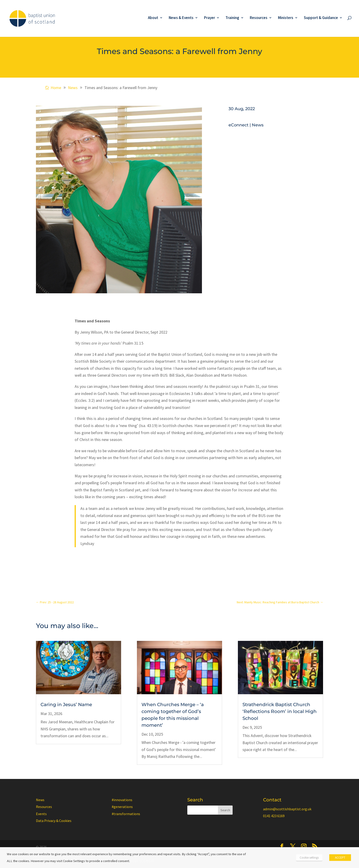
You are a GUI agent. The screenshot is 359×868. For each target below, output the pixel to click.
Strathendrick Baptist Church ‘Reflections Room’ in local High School (280, 711)
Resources (259, 18)
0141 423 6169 (274, 816)
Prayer (209, 18)
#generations (122, 807)
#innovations (122, 800)
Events (41, 814)
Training (232, 18)
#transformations (126, 814)
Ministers (286, 18)
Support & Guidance (321, 18)
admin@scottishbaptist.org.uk (287, 809)
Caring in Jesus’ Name (66, 705)
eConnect (238, 125)
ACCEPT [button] (340, 858)
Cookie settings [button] (309, 858)
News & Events (181, 18)
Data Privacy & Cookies (54, 821)
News (258, 125)
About (153, 18)
